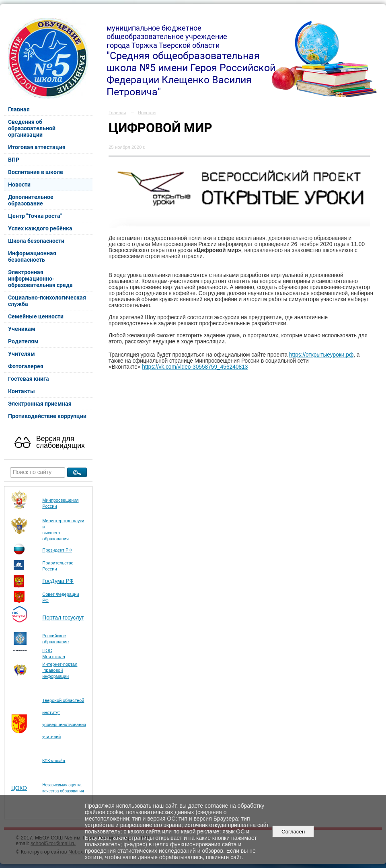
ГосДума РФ (58, 581)
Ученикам (22, 329)
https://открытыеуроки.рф (321, 355)
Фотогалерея (26, 366)
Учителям (22, 354)
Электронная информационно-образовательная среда (40, 279)
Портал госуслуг (63, 618)
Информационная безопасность (32, 257)
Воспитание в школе (36, 172)
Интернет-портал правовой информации (60, 670)
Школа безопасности (36, 241)
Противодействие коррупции (47, 416)
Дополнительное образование (31, 200)
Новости (19, 185)
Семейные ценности (36, 316)
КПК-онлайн (54, 760)
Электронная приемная (40, 404)
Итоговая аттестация (37, 147)
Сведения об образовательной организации (32, 128)
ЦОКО (19, 788)
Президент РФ (57, 550)
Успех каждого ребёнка (40, 228)
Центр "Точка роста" (35, 216)
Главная (19, 109)
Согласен (293, 832)
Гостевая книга (29, 379)
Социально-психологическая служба (47, 301)
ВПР (14, 160)
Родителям (23, 341)
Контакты (22, 391)
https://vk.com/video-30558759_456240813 (195, 367)
